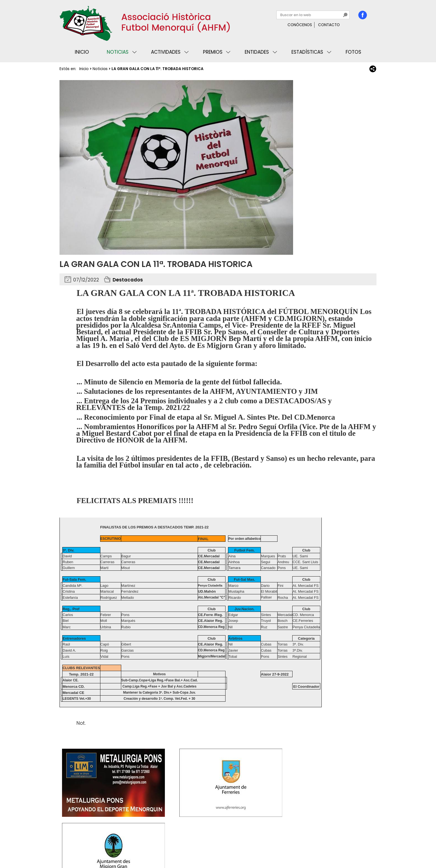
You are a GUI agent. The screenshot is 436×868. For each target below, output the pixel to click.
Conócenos (300, 25)
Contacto (329, 25)
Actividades (166, 52)
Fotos (353, 52)
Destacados (128, 280)
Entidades (257, 52)
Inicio (82, 52)
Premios (213, 52)
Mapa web (151, 847)
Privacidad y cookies (82, 847)
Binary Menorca (361, 847)
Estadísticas (307, 52)
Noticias (118, 52)
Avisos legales (122, 847)
